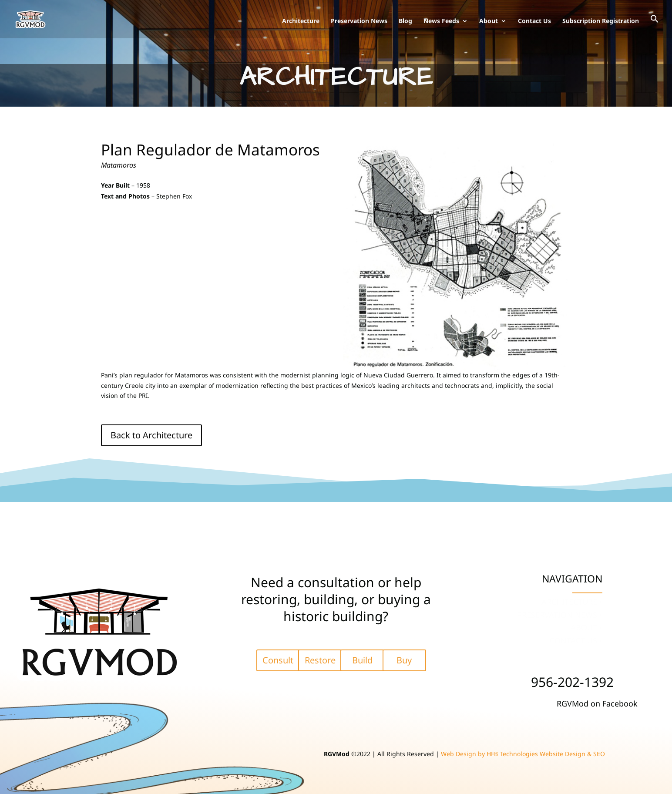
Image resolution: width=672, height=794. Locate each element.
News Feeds (441, 21)
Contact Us (534, 21)
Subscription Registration (601, 21)
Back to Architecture (151, 435)
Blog (405, 21)
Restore (320, 660)
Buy (404, 660)
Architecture (301, 21)
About (489, 21)
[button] (655, 26)
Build (362, 660)
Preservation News (359, 21)
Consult (278, 660)
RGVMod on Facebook (597, 703)
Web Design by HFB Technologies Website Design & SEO (523, 754)
